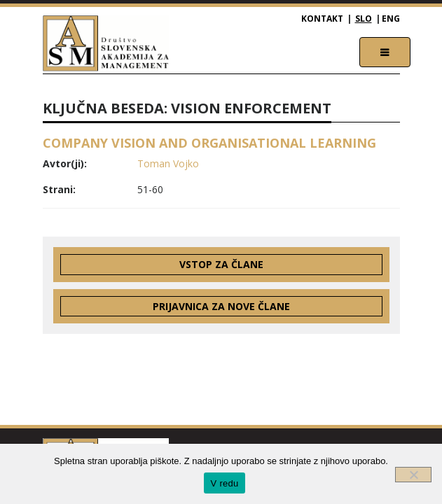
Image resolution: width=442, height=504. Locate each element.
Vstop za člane (221, 264)
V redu (225, 483)
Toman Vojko (168, 163)
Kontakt (322, 19)
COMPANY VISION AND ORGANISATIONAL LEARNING (209, 143)
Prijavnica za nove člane (221, 306)
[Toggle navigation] (385, 52)
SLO (364, 19)
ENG (391, 19)
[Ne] (413, 475)
